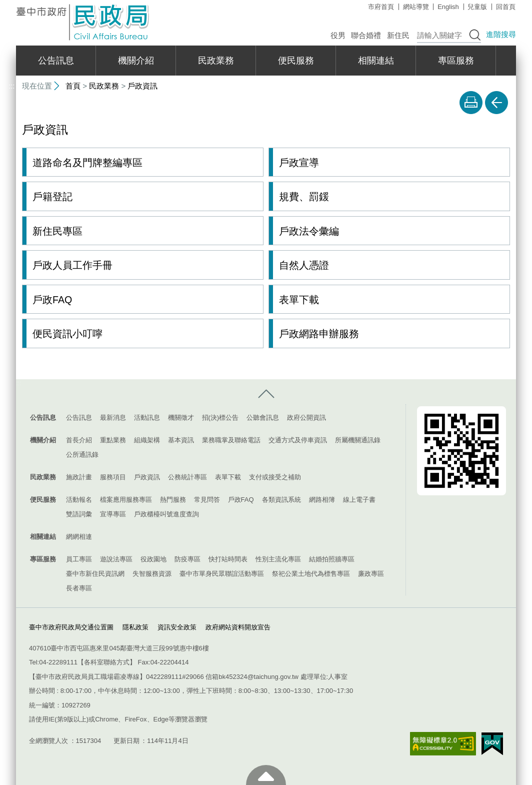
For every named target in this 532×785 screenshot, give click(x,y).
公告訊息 (56, 61)
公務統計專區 (187, 477)
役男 (338, 35)
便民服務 (296, 61)
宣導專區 (113, 514)
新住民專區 (57, 231)
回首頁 (506, 7)
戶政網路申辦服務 (319, 334)
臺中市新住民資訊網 (95, 573)
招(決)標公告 (220, 417)
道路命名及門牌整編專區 (87, 163)
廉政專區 (371, 573)
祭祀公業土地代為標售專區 (311, 573)
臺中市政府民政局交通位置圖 (71, 627)
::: (12, 4)
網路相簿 (322, 499)
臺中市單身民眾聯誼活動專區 (222, 573)
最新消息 (113, 417)
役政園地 (153, 559)
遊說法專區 (116, 559)
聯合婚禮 (366, 35)
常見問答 (207, 499)
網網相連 (79, 536)
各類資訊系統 (281, 499)
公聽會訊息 (263, 417)
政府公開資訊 (306, 417)
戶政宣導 (299, 163)
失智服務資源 (152, 573)
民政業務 (216, 61)
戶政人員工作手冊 (72, 265)
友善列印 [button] (471, 103)
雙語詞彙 (79, 514)
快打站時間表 (228, 559)
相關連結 (376, 61)
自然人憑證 (304, 265)
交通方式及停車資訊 (298, 440)
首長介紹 (79, 440)
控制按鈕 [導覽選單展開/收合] (266, 394)
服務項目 (113, 477)
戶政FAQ (52, 299)
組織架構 (147, 440)
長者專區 (79, 588)
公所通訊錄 (82, 454)
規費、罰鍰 (304, 197)
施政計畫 (79, 477)
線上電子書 (359, 499)
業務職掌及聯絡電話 (231, 440)
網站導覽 (416, 7)
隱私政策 (135, 627)
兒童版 (477, 7)
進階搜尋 (501, 34)
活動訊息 (147, 417)
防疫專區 (187, 559)
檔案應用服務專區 (126, 499)
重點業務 (113, 440)
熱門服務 (173, 499)
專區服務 (456, 61)
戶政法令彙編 (309, 231)
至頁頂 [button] (266, 775)
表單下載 (299, 299)
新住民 (398, 35)
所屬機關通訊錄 (358, 440)
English (448, 7)
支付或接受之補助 (275, 477)
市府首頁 (381, 7)
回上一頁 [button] (496, 103)
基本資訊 (181, 440)
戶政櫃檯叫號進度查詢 (166, 514)
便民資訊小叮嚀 (67, 334)
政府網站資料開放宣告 (238, 627)
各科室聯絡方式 (107, 662)
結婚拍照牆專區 (332, 559)
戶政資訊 (142, 86)
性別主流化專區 (278, 559)
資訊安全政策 (177, 627)
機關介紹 (136, 61)
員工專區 (79, 559)
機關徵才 (181, 417)
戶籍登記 (52, 197)
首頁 (73, 86)
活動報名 (79, 499)
